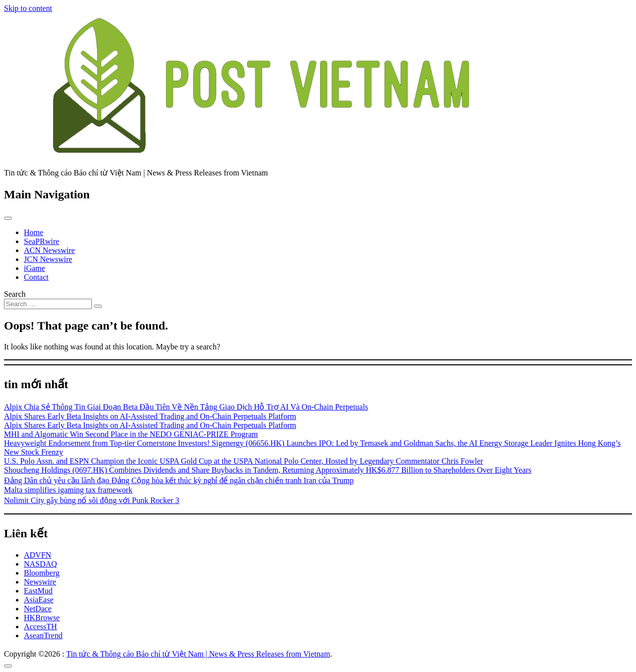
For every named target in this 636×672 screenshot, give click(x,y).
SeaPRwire (41, 241)
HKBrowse (42, 618)
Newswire (40, 582)
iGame (35, 268)
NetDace (38, 609)
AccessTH (40, 627)
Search (15, 294)
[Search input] (48, 304)
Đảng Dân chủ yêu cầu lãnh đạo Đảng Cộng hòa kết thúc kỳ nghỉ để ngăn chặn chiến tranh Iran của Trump (179, 480)
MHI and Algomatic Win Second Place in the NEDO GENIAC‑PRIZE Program (131, 434)
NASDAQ (40, 564)
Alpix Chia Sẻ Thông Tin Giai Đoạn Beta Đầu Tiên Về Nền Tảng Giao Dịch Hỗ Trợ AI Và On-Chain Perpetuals (186, 407)
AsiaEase (39, 600)
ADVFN (38, 555)
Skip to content (28, 8)
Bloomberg (42, 573)
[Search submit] (98, 306)
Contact (36, 277)
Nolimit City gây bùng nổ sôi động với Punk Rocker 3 (92, 500)
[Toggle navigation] (8, 218)
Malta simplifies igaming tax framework (68, 490)
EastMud (38, 591)
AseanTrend (43, 635)
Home (34, 232)
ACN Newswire (49, 250)
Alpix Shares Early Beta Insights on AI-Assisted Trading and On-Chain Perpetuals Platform (150, 416)
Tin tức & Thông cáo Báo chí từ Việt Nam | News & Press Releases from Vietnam (198, 654)
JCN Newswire (48, 259)
